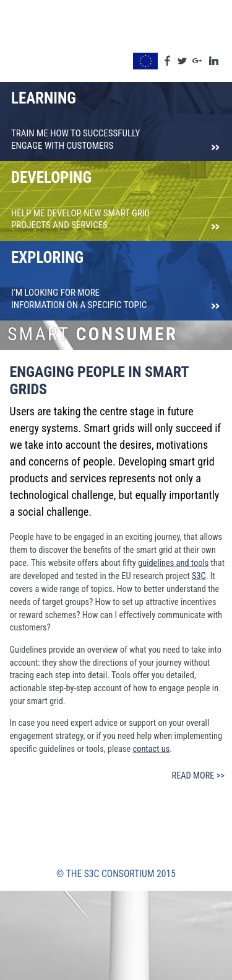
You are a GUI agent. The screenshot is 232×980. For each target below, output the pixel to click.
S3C (199, 576)
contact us (152, 749)
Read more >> (198, 776)
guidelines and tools (173, 563)
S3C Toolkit (37, 42)
